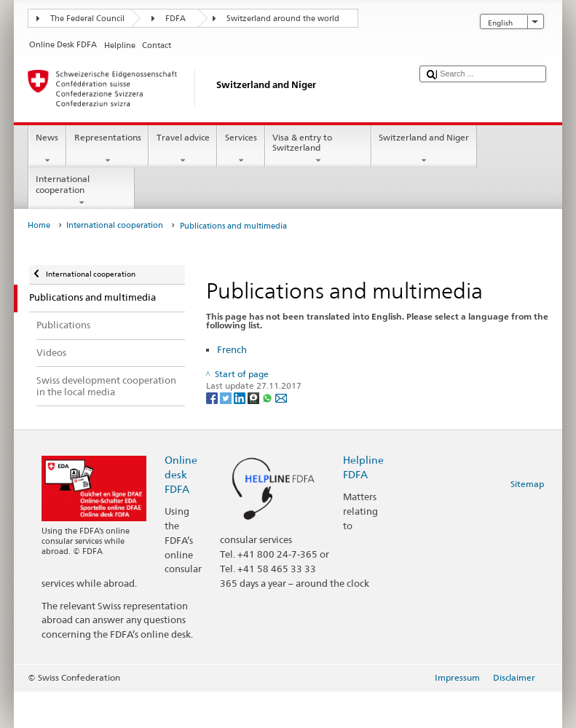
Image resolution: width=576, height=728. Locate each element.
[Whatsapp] (268, 397)
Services (241, 149)
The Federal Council (87, 19)
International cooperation (82, 191)
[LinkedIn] (241, 397)
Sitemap (527, 484)
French (232, 349)
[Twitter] (227, 397)
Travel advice (183, 149)
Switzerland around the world (283, 19)
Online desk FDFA (181, 474)
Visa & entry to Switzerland (318, 149)
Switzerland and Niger (424, 149)
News (47, 149)
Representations (107, 149)
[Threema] (255, 397)
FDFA (175, 19)
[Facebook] (213, 397)
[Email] (281, 397)
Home (39, 225)
